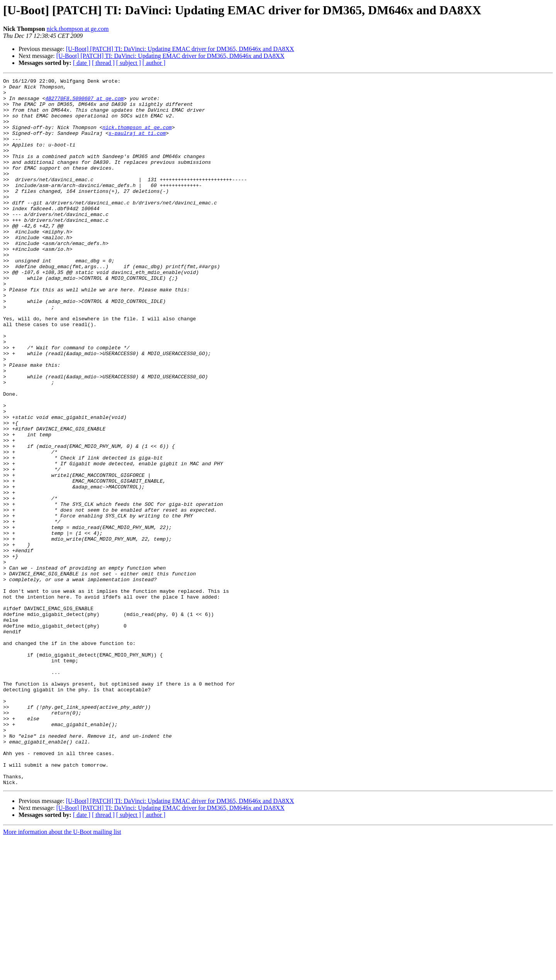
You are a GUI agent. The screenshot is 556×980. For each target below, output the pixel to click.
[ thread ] (103, 63)
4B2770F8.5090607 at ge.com (84, 103)
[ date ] (82, 63)
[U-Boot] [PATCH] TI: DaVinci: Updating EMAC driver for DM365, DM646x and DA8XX (180, 49)
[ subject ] (129, 63)
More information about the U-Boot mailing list (62, 973)
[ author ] (154, 63)
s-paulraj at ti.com (137, 145)
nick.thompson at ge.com (78, 29)
